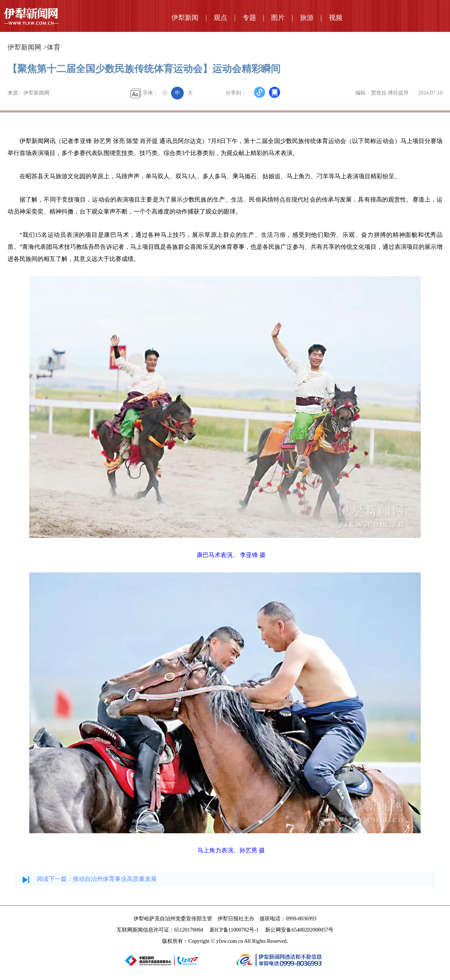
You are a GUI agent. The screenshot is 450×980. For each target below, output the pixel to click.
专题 (249, 18)
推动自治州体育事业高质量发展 (115, 879)
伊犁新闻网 (24, 47)
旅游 (307, 18)
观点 (220, 18)
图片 (278, 18)
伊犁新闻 (185, 18)
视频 (336, 18)
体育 (54, 47)
